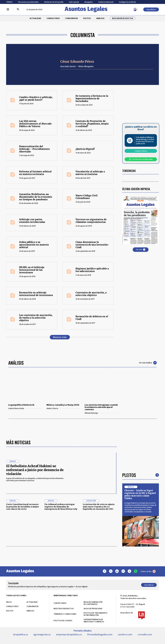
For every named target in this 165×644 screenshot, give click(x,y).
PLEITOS (87, 18)
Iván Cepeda (74, 2)
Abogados (89, 2)
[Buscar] (18, 9)
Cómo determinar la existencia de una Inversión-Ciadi (92, 245)
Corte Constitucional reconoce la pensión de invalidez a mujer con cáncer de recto (22, 507)
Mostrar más (60, 337)
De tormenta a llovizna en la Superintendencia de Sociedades (92, 99)
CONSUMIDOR (71, 18)
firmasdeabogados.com (100, 634)
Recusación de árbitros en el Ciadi (92, 318)
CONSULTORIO (53, 18)
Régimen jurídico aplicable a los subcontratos (92, 270)
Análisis (16, 363)
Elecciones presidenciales (28, 2)
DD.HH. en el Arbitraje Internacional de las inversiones (32, 270)
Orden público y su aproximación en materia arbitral (34, 245)
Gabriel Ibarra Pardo (25, 408)
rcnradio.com (145, 634)
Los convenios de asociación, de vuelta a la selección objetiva (36, 318)
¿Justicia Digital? (85, 149)
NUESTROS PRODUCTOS (64, 609)
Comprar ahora (141, 151)
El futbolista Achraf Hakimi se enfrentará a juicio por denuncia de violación (35, 470)
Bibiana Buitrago (102, 413)
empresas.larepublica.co (69, 634)
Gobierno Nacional (106, 2)
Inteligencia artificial (127, 2)
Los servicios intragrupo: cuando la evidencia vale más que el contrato (101, 407)
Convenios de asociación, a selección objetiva (91, 294)
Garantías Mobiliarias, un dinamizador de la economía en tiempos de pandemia (36, 197)
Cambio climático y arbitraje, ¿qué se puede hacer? (36, 99)
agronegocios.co (42, 634)
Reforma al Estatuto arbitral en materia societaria (35, 173)
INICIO (9, 602)
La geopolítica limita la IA (21, 405)
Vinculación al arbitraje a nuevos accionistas (90, 173)
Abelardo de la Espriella (54, 2)
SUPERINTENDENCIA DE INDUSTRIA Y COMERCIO (94, 621)
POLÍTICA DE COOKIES (63, 621)
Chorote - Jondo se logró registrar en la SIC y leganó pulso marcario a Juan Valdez (140, 494)
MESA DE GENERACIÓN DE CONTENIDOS (93, 603)
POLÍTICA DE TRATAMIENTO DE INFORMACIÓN (95, 614)
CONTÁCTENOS (60, 603)
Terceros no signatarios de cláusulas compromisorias (91, 221)
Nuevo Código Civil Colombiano (86, 197)
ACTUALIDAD (35, 18)
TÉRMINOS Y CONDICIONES (65, 614)
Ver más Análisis (148, 363)
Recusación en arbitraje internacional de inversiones (36, 294)
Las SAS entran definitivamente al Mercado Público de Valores (35, 124)
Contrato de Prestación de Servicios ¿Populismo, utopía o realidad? (92, 124)
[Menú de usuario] (135, 9)
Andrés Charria (63, 408)
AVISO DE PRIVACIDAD (93, 609)
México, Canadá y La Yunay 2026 (63, 405)
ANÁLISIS (100, 18)
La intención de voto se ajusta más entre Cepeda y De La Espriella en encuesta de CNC (99, 507)
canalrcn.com (125, 634)
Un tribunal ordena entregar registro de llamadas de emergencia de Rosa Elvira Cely (61, 507)
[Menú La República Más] (8, 9)
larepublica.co (21, 634)
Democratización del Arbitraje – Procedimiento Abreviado (34, 149)
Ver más (141, 250)
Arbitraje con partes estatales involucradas (32, 221)
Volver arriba (148, 571)
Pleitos (129, 475)
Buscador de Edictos (123, 18)
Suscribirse (151, 9)
